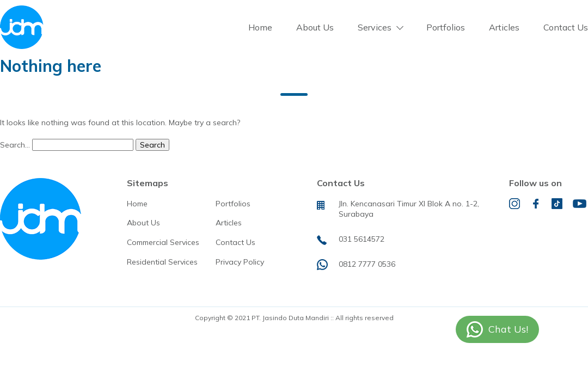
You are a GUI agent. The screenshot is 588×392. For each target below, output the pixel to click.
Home (260, 27)
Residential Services (162, 262)
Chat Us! (508, 329)
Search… (15, 145)
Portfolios (446, 27)
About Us (315, 27)
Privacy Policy (240, 262)
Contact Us (566, 27)
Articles (504, 27)
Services (375, 27)
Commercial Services (163, 242)
